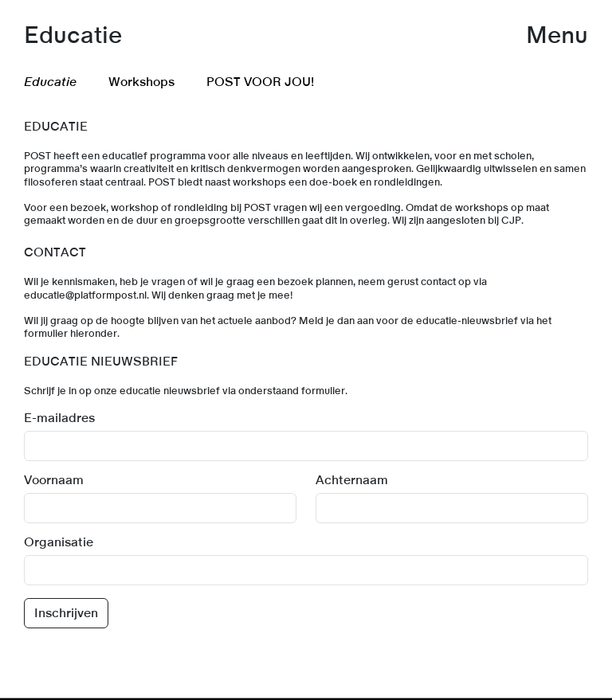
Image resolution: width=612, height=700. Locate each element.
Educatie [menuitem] (50, 82)
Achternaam (352, 480)
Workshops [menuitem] (141, 82)
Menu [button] (557, 36)
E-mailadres (59, 418)
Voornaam (54, 480)
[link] (306, 698)
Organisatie (59, 542)
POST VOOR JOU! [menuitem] (260, 82)
